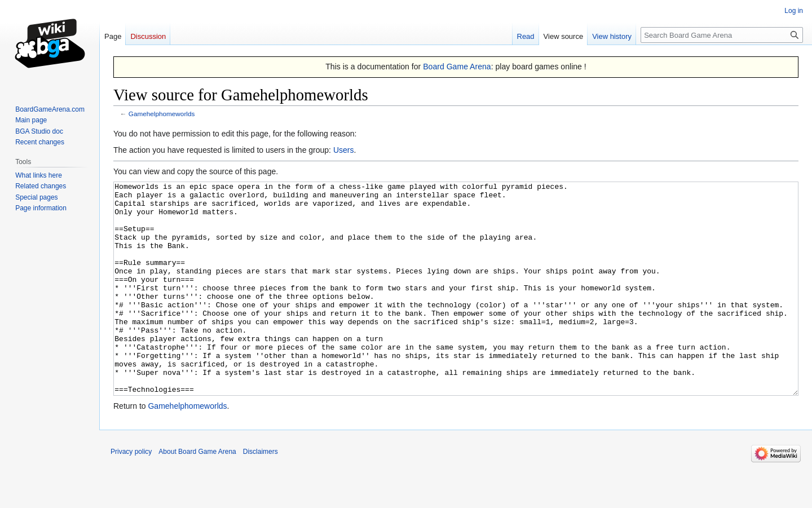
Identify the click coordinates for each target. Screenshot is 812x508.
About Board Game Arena (197, 494)
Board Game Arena (457, 67)
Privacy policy (131, 494)
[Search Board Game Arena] (722, 35)
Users (344, 150)
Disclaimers (261, 494)
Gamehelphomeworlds (162, 114)
